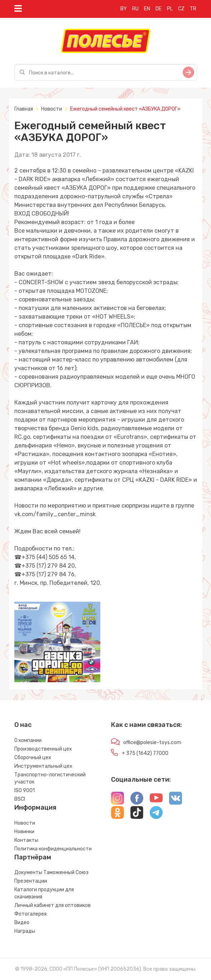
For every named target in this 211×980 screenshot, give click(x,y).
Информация (35, 807)
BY (124, 9)
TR (193, 9)
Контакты (26, 840)
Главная (24, 109)
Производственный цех (43, 749)
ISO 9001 (25, 790)
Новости (52, 109)
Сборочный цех (33, 758)
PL (170, 9)
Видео (22, 923)
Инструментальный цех (43, 766)
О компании (28, 740)
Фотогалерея (30, 914)
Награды (25, 931)
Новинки (24, 832)
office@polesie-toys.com (152, 743)
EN (147, 9)
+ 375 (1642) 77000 (145, 753)
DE (159, 9)
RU (135, 9)
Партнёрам (33, 857)
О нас (23, 725)
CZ (181, 9)
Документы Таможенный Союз (51, 872)
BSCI (20, 799)
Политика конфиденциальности (53, 849)
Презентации (31, 881)
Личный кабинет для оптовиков (52, 905)
